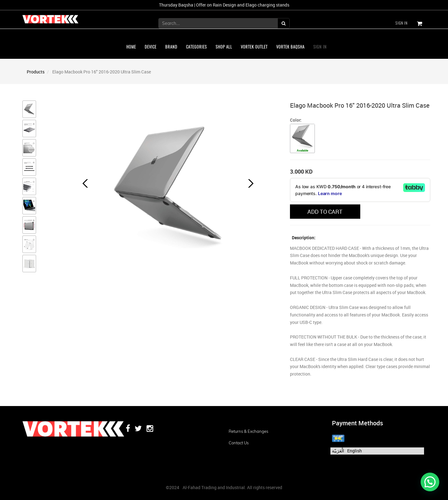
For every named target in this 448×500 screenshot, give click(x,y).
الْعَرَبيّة (338, 451)
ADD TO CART (325, 212)
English (355, 451)
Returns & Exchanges (248, 431)
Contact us (239, 443)
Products (36, 72)
